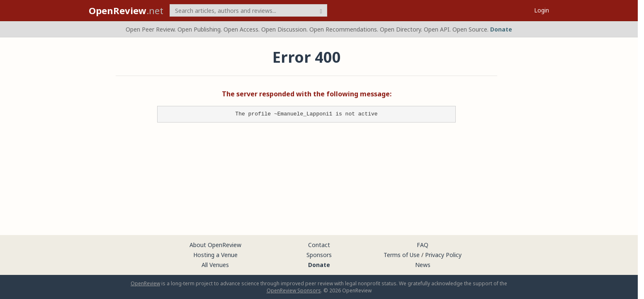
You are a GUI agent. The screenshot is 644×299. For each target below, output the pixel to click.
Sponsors (319, 255)
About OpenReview (215, 245)
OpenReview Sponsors (294, 290)
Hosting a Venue (215, 255)
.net (126, 10)
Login (542, 10)
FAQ (423, 245)
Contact (319, 245)
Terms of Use (402, 255)
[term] (248, 10)
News (423, 265)
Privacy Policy (443, 255)
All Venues (215, 265)
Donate (501, 29)
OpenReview (145, 283)
